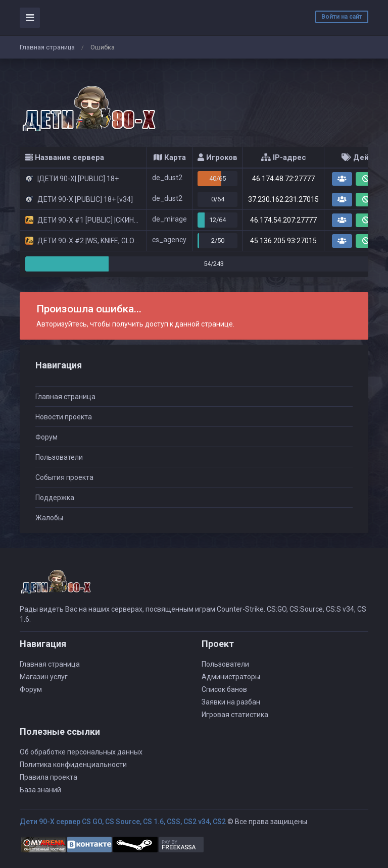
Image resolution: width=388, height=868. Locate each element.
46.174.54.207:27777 (283, 220)
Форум (46, 437)
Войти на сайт (342, 17)
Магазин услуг (44, 677)
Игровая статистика (235, 715)
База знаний (40, 790)
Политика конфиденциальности (73, 765)
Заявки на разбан (231, 702)
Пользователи (59, 457)
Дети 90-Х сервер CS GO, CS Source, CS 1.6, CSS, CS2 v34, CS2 (123, 822)
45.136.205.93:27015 (283, 241)
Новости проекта (64, 417)
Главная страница (47, 47)
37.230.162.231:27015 (283, 199)
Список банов (224, 689)
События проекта (64, 477)
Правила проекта (48, 777)
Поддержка (55, 498)
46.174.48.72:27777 (283, 179)
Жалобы (49, 518)
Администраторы (231, 677)
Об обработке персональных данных (81, 752)
